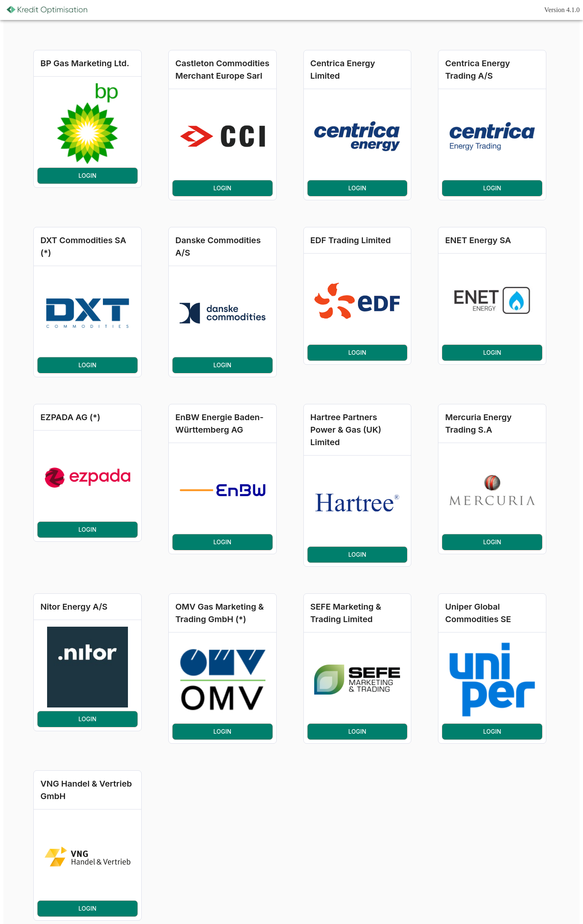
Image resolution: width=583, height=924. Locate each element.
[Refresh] (103, 10)
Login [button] (88, 176)
